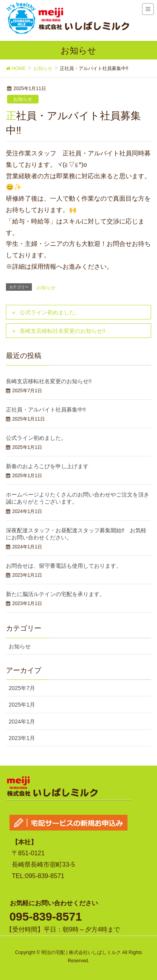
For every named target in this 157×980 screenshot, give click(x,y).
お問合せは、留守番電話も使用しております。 (64, 566)
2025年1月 (22, 705)
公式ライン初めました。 (50, 312)
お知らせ (23, 99)
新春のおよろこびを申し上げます (47, 466)
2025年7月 (22, 688)
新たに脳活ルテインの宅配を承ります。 (55, 594)
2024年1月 (22, 722)
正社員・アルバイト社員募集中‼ (46, 410)
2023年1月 (22, 738)
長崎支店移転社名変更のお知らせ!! (63, 331)
